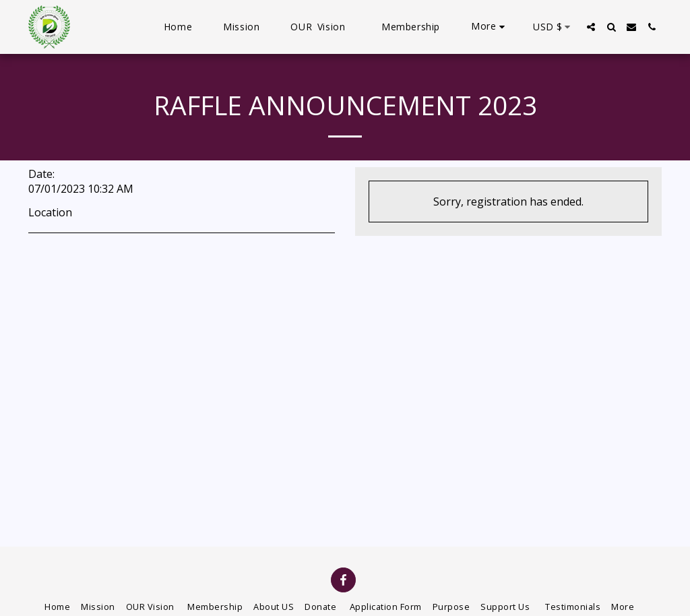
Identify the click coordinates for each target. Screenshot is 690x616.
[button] (591, 27)
